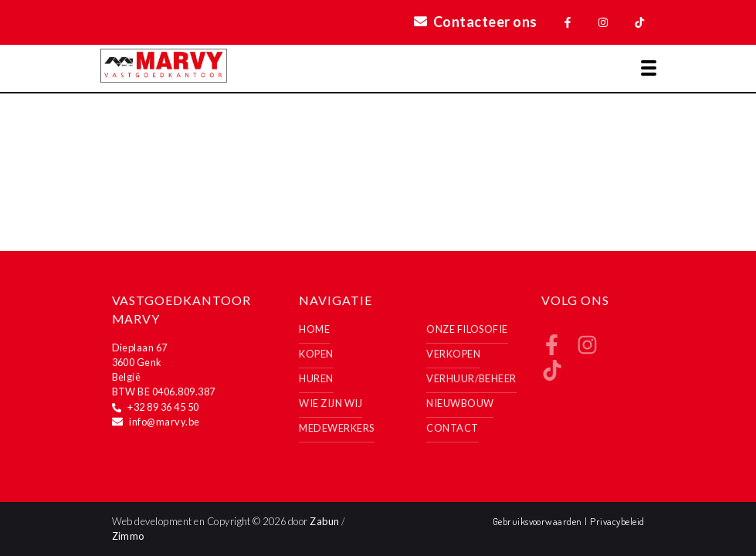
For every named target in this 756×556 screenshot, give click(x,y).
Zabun (324, 521)
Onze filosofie (467, 329)
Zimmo (128, 536)
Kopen (316, 354)
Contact (452, 428)
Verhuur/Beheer (471, 378)
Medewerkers (336, 428)
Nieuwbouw (460, 403)
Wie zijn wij (331, 403)
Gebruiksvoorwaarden (539, 521)
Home (314, 329)
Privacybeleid (617, 521)
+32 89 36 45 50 (163, 407)
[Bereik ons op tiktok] (552, 376)
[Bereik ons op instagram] (587, 350)
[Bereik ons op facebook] (552, 350)
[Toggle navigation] (649, 68)
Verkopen (453, 354)
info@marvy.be (164, 422)
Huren (316, 378)
